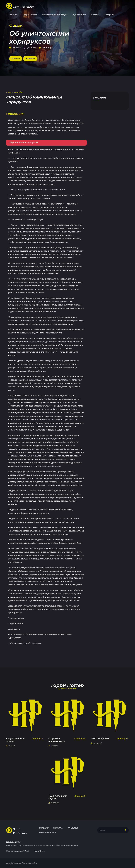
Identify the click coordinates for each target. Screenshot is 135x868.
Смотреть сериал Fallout (17, 851)
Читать (16, 59)
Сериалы (58, 828)
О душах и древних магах (57, 740)
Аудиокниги (79, 15)
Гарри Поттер (30, 15)
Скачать (30, 59)
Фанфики (15, 48)
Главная (13, 15)
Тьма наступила (100, 739)
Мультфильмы (47, 832)
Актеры (95, 15)
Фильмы (73, 828)
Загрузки (109, 15)
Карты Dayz (39, 851)
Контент (13, 27)
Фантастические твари (55, 15)
